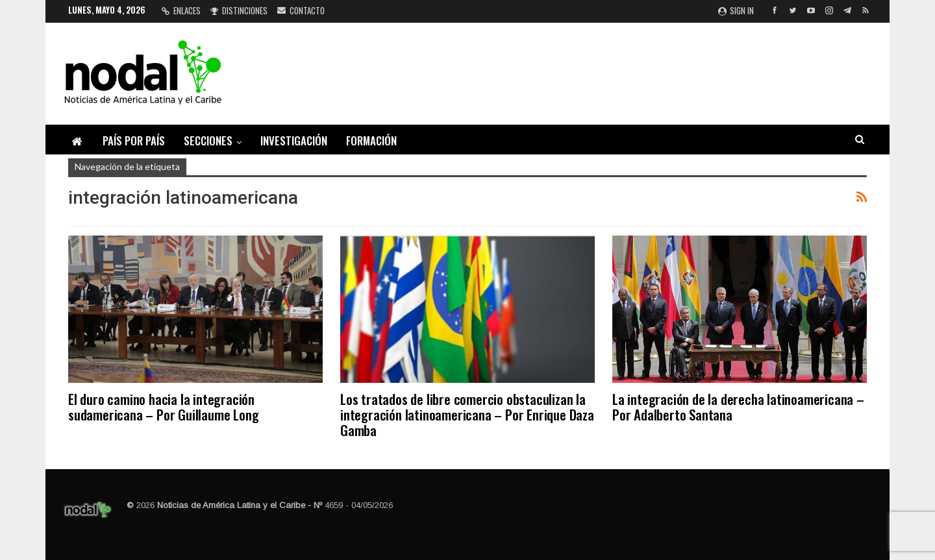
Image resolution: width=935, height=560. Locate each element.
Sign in (736, 10)
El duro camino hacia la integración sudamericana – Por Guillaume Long (163, 407)
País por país (134, 140)
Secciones (208, 140)
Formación (371, 140)
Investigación (294, 140)
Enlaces (181, 10)
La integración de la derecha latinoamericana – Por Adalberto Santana (738, 407)
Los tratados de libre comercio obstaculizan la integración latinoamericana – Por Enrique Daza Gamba (467, 414)
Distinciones (239, 10)
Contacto (301, 10)
